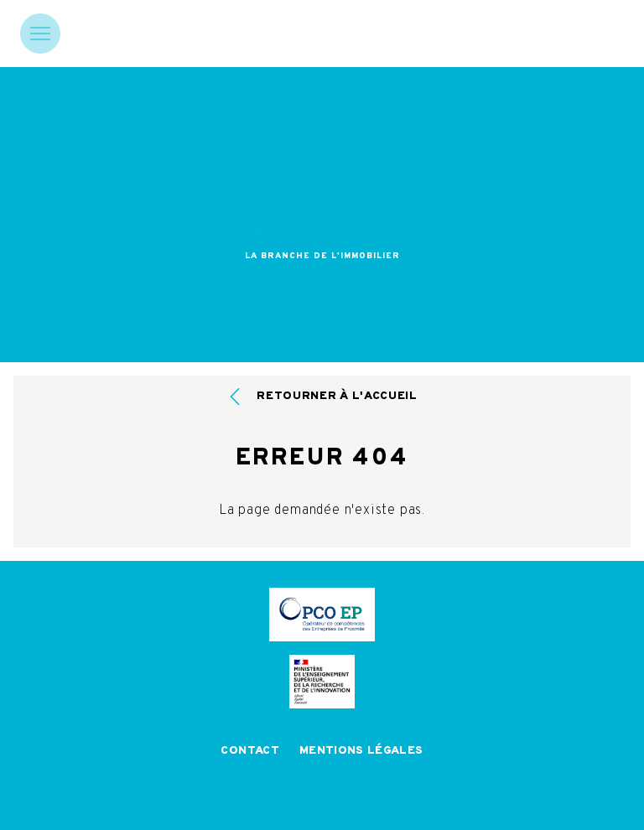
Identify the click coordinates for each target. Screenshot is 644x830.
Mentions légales (361, 751)
